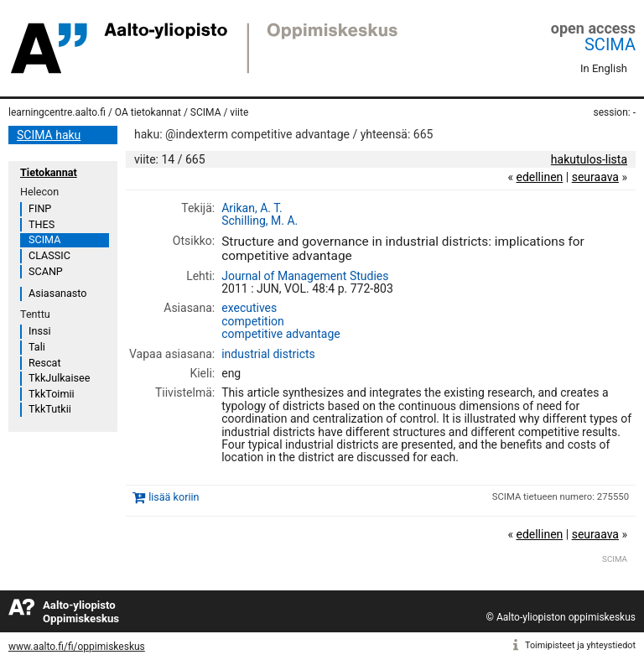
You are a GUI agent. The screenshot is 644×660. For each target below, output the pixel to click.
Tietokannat (49, 172)
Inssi (39, 331)
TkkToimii (52, 394)
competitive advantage (280, 334)
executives (249, 308)
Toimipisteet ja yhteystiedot (580, 645)
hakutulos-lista (589, 159)
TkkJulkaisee (59, 378)
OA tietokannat (148, 112)
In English (604, 68)
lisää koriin (174, 497)
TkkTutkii (50, 409)
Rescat (45, 363)
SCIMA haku (49, 135)
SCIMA (610, 44)
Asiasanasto (57, 293)
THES (42, 224)
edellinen (539, 177)
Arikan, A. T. (252, 208)
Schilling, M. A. (260, 221)
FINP (40, 208)
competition (253, 321)
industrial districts (268, 354)
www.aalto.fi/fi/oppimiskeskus (77, 647)
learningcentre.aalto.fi (57, 112)
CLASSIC (49, 255)
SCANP (46, 271)
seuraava (595, 177)
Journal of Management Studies (305, 276)
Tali (37, 347)
